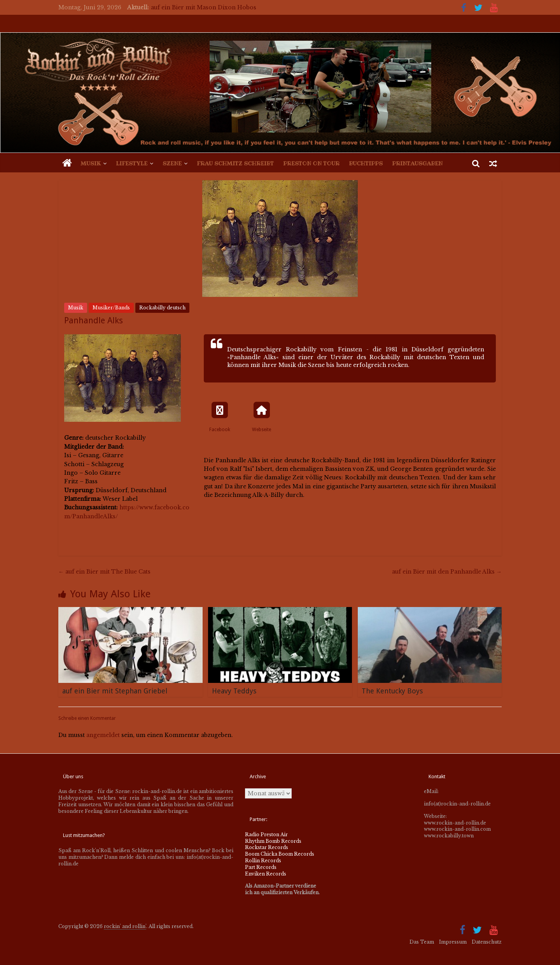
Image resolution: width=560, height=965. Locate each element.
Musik (91, 163)
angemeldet (103, 735)
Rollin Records (263, 861)
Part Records (261, 867)
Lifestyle (132, 163)
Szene (172, 163)
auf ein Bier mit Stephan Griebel (115, 691)
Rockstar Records (267, 847)
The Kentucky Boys (392, 691)
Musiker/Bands (111, 308)
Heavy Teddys (234, 691)
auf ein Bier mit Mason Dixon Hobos (204, 7)
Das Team (422, 942)
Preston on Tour (311, 163)
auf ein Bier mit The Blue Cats (104, 572)
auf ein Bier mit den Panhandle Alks (447, 572)
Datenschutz (487, 942)
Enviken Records (266, 874)
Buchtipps (366, 163)
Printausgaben (417, 163)
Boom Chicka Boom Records (280, 854)
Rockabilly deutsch (162, 308)
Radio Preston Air (266, 834)
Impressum (453, 942)
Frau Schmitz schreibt (235, 163)
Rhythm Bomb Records (273, 841)
